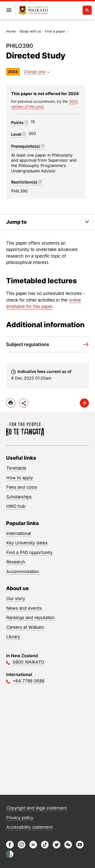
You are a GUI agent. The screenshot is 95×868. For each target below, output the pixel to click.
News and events (24, 608)
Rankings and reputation (31, 618)
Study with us (30, 31)
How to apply (20, 478)
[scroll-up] (84, 403)
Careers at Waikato (25, 627)
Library (13, 637)
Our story (16, 598)
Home (11, 31)
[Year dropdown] (37, 72)
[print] (11, 403)
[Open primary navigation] (9, 10)
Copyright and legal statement (37, 808)
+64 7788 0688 (29, 681)
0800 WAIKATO (28, 662)
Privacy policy (20, 818)
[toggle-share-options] (24, 403)
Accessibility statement (30, 827)
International (19, 533)
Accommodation (23, 572)
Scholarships (19, 497)
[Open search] (87, 10)
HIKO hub (16, 506)
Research (16, 562)
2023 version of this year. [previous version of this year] (44, 104)
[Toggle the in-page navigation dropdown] (48, 222)
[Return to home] (33, 10)
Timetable (16, 468)
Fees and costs (22, 487)
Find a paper (55, 31)
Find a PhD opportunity (29, 552)
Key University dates (27, 543)
